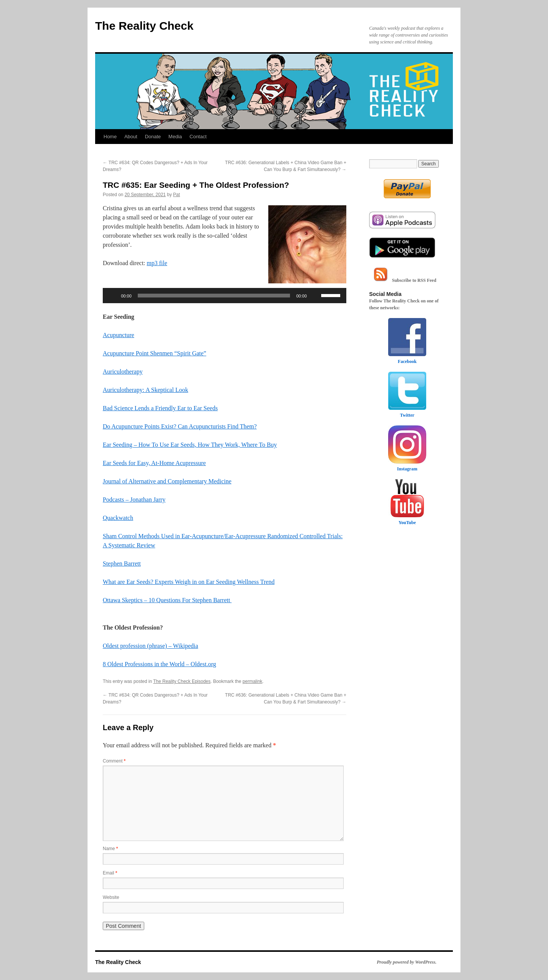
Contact (198, 137)
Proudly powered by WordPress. (407, 962)
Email (110, 873)
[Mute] (315, 296)
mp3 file (157, 263)
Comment (114, 761)
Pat (177, 195)
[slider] (214, 296)
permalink (252, 681)
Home (110, 137)
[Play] (113, 296)
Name (110, 849)
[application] (225, 296)
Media (175, 137)
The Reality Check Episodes (182, 681)
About (131, 137)
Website (111, 897)
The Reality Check (144, 26)
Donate (153, 137)
